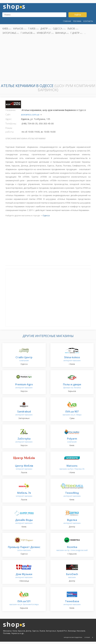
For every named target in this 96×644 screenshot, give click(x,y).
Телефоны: (11, 124)
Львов (71, 28)
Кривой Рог (44, 33)
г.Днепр (75, 33)
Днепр (44, 28)
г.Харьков (27, 33)
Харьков (18, 28)
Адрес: (9, 119)
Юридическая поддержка (73, 637)
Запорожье (9, 33)
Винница (61, 33)
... (85, 33)
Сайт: (8, 115)
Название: (11, 110)
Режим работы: (10, 130)
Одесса (57, 28)
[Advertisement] (48, 58)
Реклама (77, 21)
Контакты (88, 21)
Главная (67, 21)
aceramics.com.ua (30, 115)
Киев (5, 28)
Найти (78, 15)
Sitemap (87, 637)
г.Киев (32, 28)
